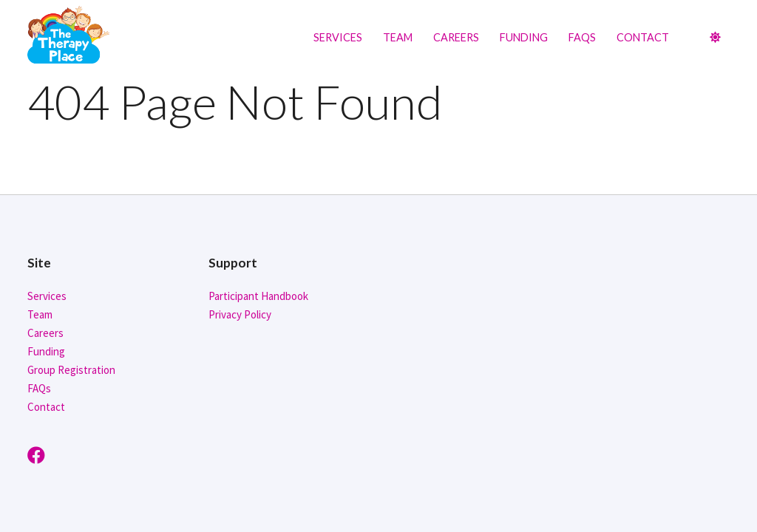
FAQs (582, 37)
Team (398, 37)
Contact (643, 37)
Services (338, 37)
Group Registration (71, 370)
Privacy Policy (240, 314)
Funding (524, 37)
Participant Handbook (258, 296)
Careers (456, 37)
